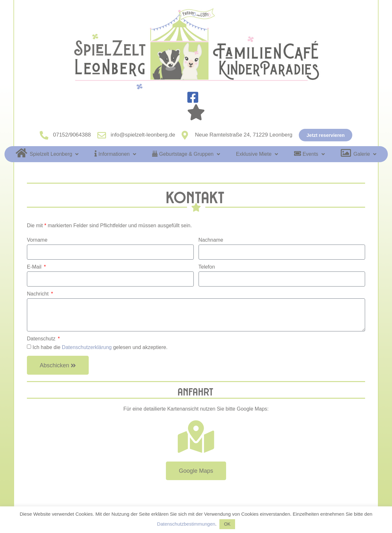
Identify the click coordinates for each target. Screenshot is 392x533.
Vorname (37, 240)
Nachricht (38, 294)
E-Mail (35, 267)
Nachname (211, 240)
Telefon (207, 267)
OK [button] (227, 524)
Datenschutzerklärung (87, 347)
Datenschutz (42, 339)
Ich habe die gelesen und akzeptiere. (100, 347)
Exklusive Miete (257, 154)
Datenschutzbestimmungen (186, 524)
